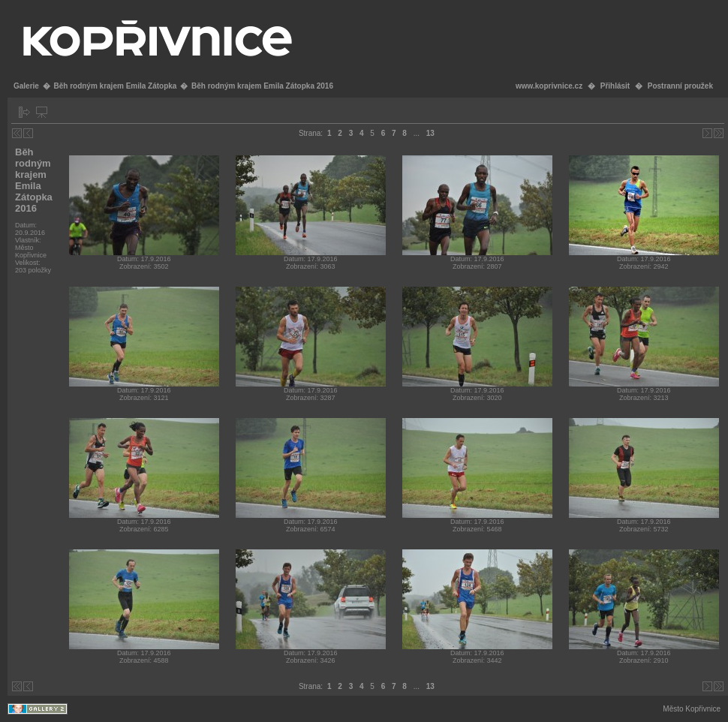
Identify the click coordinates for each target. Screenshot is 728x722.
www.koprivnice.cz (549, 86)
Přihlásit (615, 86)
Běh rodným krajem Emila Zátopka (115, 86)
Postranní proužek (680, 86)
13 (430, 133)
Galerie (26, 86)
